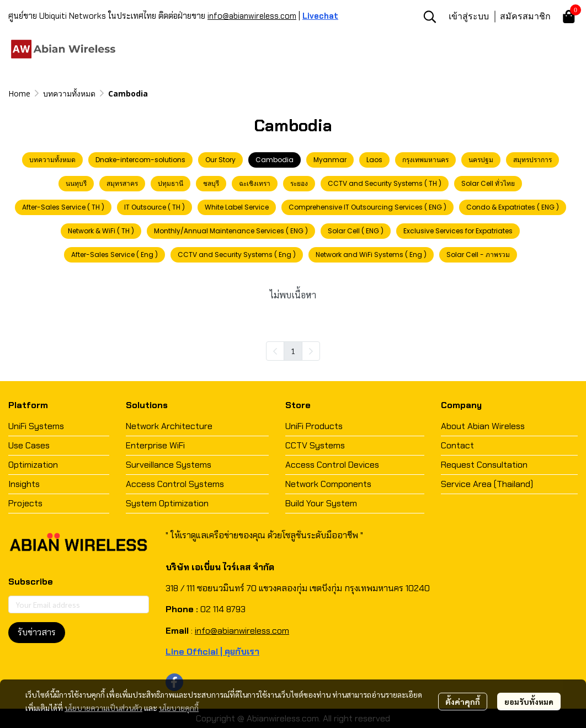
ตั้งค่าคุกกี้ (463, 702)
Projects (25, 503)
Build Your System (321, 503)
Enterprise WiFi (155, 445)
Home (19, 93)
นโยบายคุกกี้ (179, 708)
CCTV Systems (315, 445)
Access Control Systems (175, 484)
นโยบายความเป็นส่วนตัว (103, 708)
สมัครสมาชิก (525, 16)
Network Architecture (169, 426)
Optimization (33, 465)
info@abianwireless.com (252, 16)
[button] (430, 17)
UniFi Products (314, 426)
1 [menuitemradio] (293, 351)
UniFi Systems (36, 426)
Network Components (328, 484)
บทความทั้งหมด (69, 93)
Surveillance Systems (169, 465)
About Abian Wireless (483, 426)
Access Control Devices (332, 465)
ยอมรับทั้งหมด (529, 702)
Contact (457, 445)
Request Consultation (484, 465)
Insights (24, 484)
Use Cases (29, 445)
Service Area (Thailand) (487, 484)
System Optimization (167, 503)
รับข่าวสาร (37, 632)
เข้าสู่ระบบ (469, 16)
